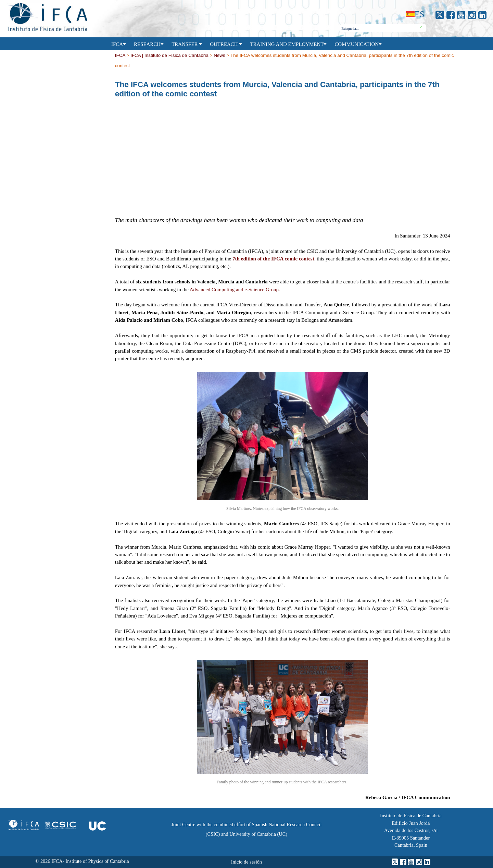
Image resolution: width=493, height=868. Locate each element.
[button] (421, 28)
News (219, 56)
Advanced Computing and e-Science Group (234, 290)
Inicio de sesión (246, 862)
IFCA (120, 56)
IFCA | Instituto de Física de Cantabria (169, 56)
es (419, 14)
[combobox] (379, 28)
